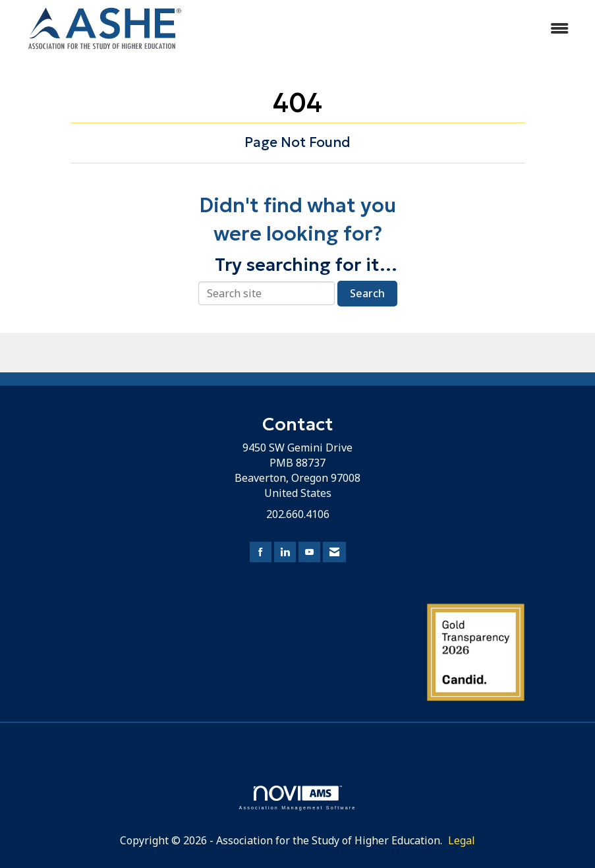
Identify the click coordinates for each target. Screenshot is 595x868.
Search (367, 293)
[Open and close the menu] (391, 29)
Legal (462, 840)
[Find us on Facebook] (261, 552)
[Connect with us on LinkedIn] (285, 552)
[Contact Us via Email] (334, 552)
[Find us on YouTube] (309, 552)
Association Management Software (297, 798)
